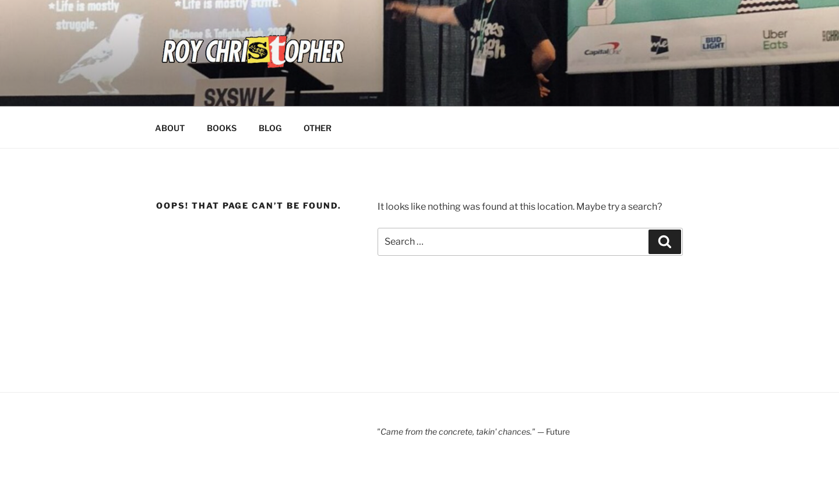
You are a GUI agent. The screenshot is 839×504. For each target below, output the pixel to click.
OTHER (318, 128)
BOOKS (222, 128)
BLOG (270, 128)
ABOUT (170, 128)
